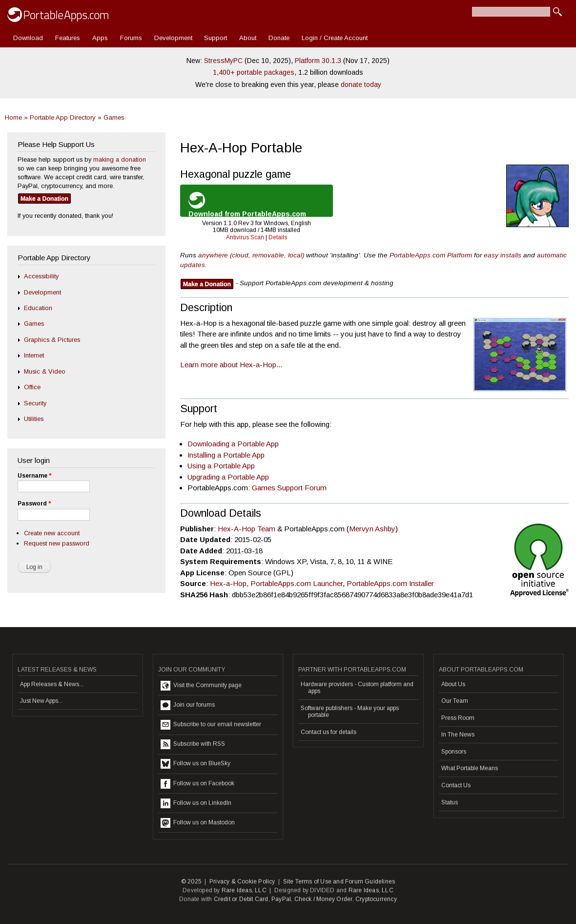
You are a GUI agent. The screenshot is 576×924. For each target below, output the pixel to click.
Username (34, 476)
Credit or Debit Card (241, 899)
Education (38, 308)
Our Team (455, 701)
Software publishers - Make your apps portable (350, 712)
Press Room (458, 718)
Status (450, 802)
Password (34, 504)
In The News (458, 735)
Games (114, 117)
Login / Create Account (335, 38)
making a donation (120, 159)
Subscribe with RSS (193, 744)
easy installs (503, 255)
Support (216, 38)
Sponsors (454, 752)
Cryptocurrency (376, 899)
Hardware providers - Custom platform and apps (357, 688)
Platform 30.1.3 (318, 61)
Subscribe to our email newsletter (211, 725)
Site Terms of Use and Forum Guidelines (339, 882)
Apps (100, 38)
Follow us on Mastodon (198, 823)
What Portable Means (470, 768)
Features (68, 38)
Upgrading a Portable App (228, 477)
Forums (131, 38)
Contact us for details (329, 732)
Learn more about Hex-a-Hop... (231, 365)
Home (13, 117)
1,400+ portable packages (254, 72)
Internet (34, 355)
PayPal (281, 899)
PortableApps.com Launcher (297, 583)
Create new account (52, 533)
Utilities (34, 419)
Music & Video (45, 371)
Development (173, 38)
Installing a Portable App (226, 455)
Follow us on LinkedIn (196, 803)
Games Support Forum (289, 488)
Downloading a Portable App (233, 444)
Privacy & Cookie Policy (242, 882)
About (248, 38)
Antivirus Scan (245, 237)
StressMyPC (223, 61)
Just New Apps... (41, 701)
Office (32, 387)
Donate (279, 38)
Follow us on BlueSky (195, 764)
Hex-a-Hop (228, 583)
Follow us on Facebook (197, 784)
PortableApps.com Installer (390, 583)
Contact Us (456, 785)
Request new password (57, 543)
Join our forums (188, 705)
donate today (361, 84)
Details (278, 237)
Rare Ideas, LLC (244, 890)
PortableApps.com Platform (431, 255)
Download (28, 38)
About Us (453, 684)
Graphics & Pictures (52, 340)
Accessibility (41, 276)
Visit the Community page (201, 686)
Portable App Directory (63, 117)
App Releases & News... (52, 684)
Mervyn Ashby (372, 529)
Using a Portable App (221, 466)
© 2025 (191, 882)
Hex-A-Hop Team (247, 529)
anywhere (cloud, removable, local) (251, 255)
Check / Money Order (323, 899)
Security (35, 403)
